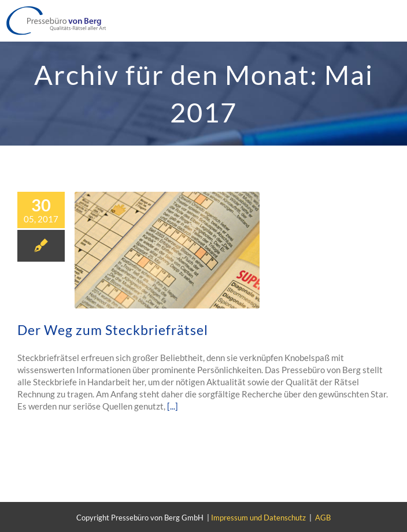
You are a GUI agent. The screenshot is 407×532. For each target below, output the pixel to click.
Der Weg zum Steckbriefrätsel (113, 330)
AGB (323, 518)
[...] (173, 406)
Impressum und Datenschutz (258, 518)
